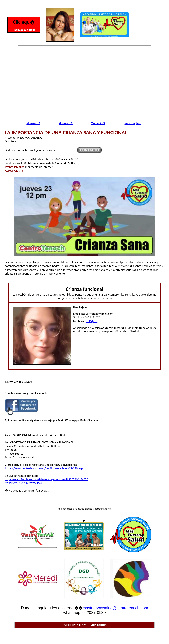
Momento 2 (66, 123)
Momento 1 (33, 123)
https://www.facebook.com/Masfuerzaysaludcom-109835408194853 (47, 479)
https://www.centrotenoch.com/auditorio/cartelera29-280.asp (44, 468)
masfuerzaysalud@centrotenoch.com (115, 608)
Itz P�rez (92, 321)
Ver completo (133, 123)
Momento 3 (98, 123)
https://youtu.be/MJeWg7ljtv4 (23, 483)
